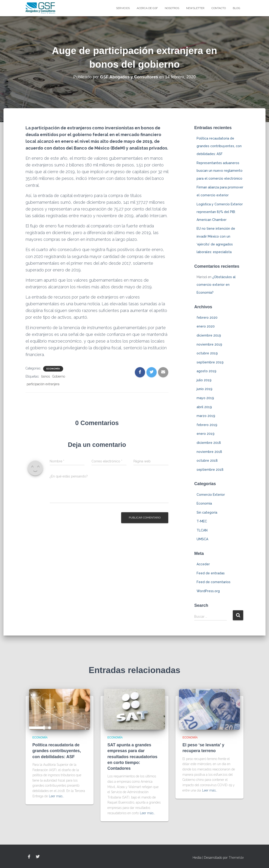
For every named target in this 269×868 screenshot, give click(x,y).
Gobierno (59, 376)
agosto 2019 (206, 371)
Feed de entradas (211, 573)
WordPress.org (208, 591)
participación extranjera (43, 384)
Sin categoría (207, 512)
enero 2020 (206, 326)
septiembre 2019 (210, 362)
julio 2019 (204, 380)
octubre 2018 (207, 461)
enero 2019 (206, 434)
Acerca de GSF (147, 8)
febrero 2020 (207, 318)
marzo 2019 (206, 416)
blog (237, 8)
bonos (46, 376)
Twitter (38, 857)
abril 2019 (204, 407)
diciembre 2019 (209, 335)
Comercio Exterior (211, 495)
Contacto (219, 8)
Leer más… (57, 796)
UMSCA (202, 539)
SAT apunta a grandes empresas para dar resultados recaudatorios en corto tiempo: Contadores (132, 757)
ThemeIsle (236, 858)
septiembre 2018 (210, 470)
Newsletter (195, 8)
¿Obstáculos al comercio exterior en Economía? (216, 285)
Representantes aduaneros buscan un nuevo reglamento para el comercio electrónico (220, 171)
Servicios (123, 8)
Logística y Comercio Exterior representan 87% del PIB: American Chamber (220, 212)
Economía (53, 369)
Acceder (203, 564)
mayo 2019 (205, 398)
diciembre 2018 (209, 443)
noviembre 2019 (209, 344)
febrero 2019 (207, 425)
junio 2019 (204, 389)
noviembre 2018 (209, 452)
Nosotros (172, 8)
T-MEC (202, 521)
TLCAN (202, 530)
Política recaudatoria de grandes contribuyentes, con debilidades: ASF (219, 146)
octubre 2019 (207, 353)
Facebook (29, 857)
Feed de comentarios (214, 582)
